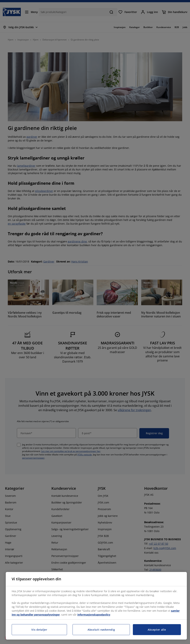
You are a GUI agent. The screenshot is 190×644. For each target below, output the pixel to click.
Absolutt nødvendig (101, 630)
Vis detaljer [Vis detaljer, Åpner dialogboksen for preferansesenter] (39, 630)
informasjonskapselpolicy (94, 615)
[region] (96, 606)
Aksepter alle (157, 630)
